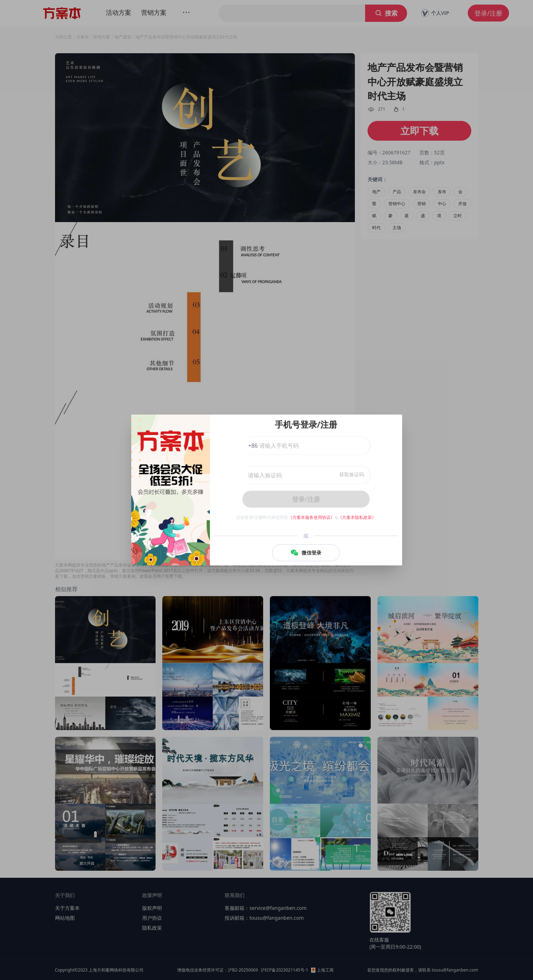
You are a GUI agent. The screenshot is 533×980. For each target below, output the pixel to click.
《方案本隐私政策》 (357, 517)
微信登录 (306, 553)
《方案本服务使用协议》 (311, 517)
